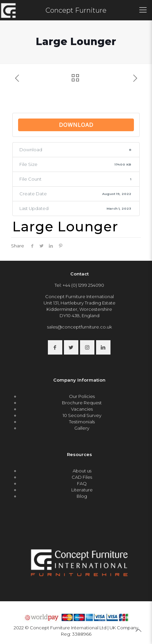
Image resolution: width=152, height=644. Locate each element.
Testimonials (82, 422)
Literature (82, 490)
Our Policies (82, 396)
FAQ (82, 483)
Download (76, 125)
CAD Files (82, 477)
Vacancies (82, 409)
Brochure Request (82, 403)
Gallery (82, 428)
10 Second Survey (82, 415)
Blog (82, 496)
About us (82, 471)
